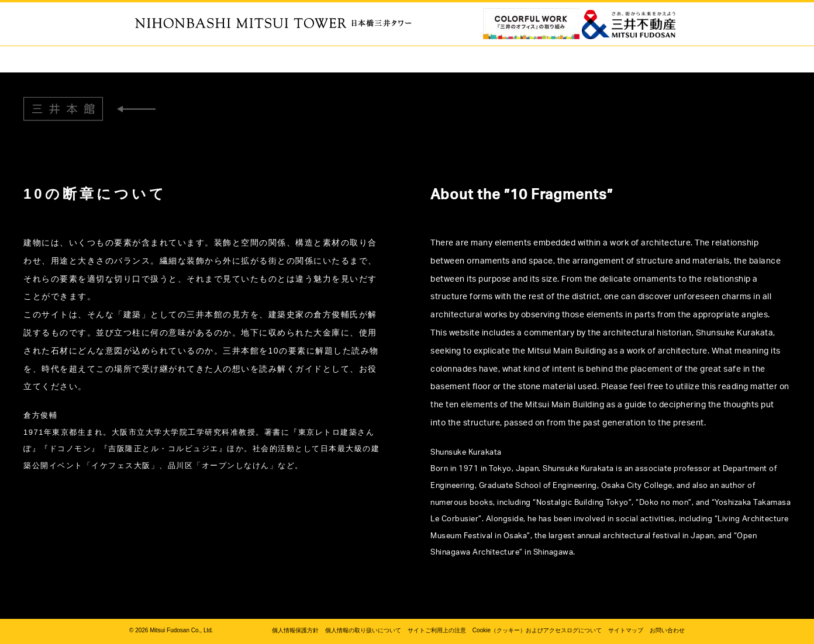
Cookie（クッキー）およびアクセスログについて (537, 630)
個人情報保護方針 (295, 630)
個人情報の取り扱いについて (363, 630)
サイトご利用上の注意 (437, 630)
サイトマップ (626, 630)
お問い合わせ (667, 630)
